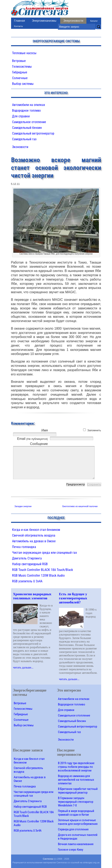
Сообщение (39, 444)
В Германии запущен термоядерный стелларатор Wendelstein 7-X (76, 802)
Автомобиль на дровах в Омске (34, 541)
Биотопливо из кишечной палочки (80, 506)
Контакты (19, 26)
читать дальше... (23, 667)
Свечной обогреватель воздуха (34, 535)
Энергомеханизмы (44, 21)
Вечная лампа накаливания (76, 844)
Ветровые (19, 61)
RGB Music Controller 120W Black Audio (38, 575)
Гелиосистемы (22, 67)
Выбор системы (23, 84)
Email (33, 439)
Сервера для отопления (73, 829)
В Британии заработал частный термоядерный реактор (78, 791)
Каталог (94, 21)
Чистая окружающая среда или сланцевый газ (44, 553)
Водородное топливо (26, 111)
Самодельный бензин (27, 128)
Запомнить (94, 430)
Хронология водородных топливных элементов (32, 596)
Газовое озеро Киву (71, 850)
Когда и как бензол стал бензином (36, 530)
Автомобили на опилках (29, 105)
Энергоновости (73, 21)
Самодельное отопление (29, 122)
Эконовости (20, 147)
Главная (20, 21)
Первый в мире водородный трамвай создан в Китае (76, 813)
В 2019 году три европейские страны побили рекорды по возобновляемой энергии (76, 767)
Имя (45, 430)
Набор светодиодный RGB (30, 564)
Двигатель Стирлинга (27, 558)
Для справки (21, 116)
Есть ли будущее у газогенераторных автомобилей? (73, 598)
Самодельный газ (24, 139)
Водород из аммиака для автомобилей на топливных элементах (76, 780)
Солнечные (20, 78)
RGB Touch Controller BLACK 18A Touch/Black (42, 570)
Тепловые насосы (24, 53)
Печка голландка (24, 547)
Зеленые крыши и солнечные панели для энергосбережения (78, 822)
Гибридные (20, 72)
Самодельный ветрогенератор (33, 133)
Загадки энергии (23, 506)
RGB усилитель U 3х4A (27, 581)
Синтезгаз (48, 859)
